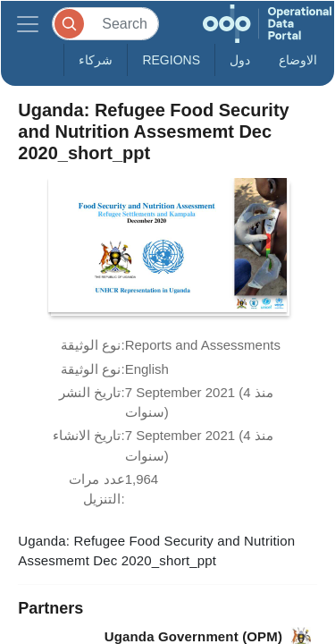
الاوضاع (298, 60)
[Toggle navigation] (28, 24)
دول (240, 60)
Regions (171, 60)
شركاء (96, 60)
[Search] (105, 24)
